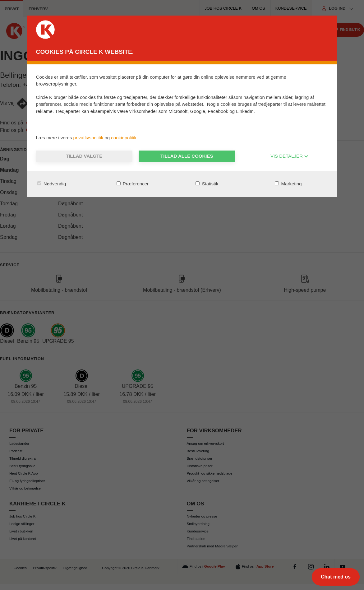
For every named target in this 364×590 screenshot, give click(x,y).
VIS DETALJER (289, 156)
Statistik (207, 184)
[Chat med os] (336, 577)
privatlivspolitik (89, 138)
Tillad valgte (84, 156)
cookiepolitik (124, 138)
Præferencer (133, 184)
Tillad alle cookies (187, 156)
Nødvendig (52, 184)
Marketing (288, 184)
